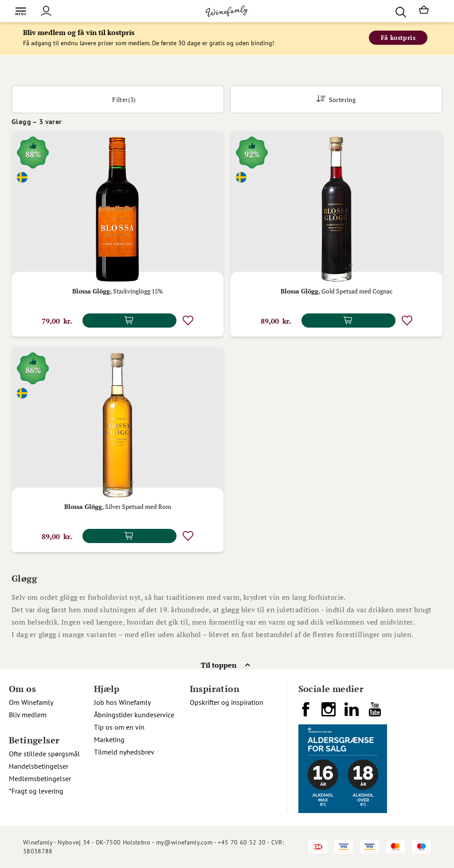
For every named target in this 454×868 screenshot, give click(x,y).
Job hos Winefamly (122, 702)
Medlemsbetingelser (40, 778)
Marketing (109, 739)
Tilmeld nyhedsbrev (124, 752)
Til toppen (219, 665)
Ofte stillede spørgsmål (44, 754)
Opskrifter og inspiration (227, 702)
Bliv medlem (28, 715)
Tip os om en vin (119, 727)
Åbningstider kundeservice (134, 715)
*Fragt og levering (36, 791)
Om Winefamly (31, 702)
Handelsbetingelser (39, 766)
